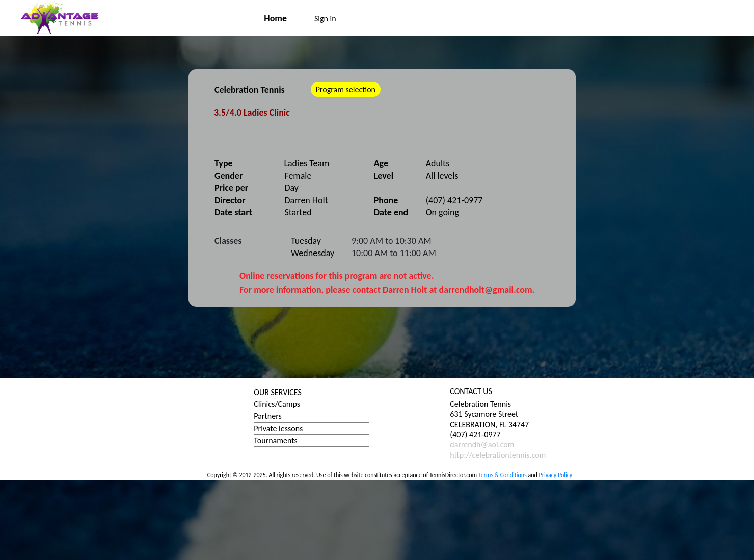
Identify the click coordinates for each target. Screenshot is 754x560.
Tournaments (275, 441)
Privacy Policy (556, 475)
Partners (267, 416)
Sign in (325, 19)
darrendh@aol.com (482, 445)
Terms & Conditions (503, 475)
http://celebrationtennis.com (498, 455)
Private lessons (278, 428)
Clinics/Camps (277, 404)
